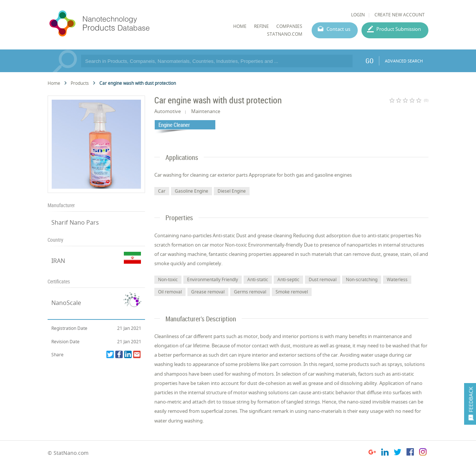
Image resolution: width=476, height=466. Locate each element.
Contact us (338, 29)
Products (80, 83)
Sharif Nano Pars (75, 222)
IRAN (58, 261)
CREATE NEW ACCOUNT (400, 15)
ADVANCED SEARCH (404, 61)
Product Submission (399, 29)
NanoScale (66, 303)
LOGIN (358, 15)
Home (54, 83)
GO (369, 61)
